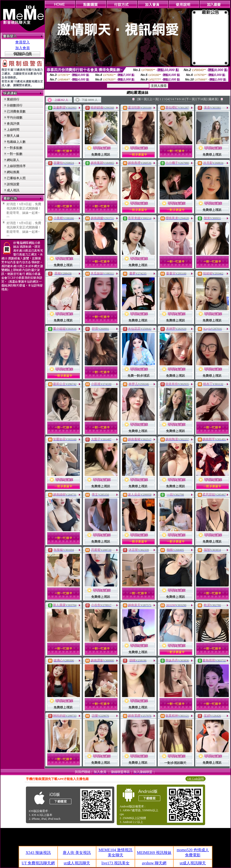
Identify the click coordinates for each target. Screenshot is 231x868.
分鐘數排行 (15, 105)
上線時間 (13, 130)
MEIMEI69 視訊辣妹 (154, 853)
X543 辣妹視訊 (38, 853)
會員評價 (13, 124)
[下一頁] (190, 99)
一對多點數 (15, 148)
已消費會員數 (16, 111)
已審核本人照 (16, 178)
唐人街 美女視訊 (77, 853)
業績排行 (13, 99)
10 (183, 99)
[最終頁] (213, 99)
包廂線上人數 (16, 142)
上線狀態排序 (16, 166)
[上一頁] (154, 99)
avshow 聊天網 (154, 863)
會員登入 (23, 42)
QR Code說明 (196, 779)
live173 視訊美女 (115, 863)
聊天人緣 (13, 136)
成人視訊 (13, 190)
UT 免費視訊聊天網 (38, 863)
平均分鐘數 (15, 117)
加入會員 (23, 48)
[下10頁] (202, 99)
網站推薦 (13, 172)
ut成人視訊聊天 (77, 863)
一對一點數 (15, 154)
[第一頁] (142, 99)
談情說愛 (13, 184)
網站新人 (13, 160)
